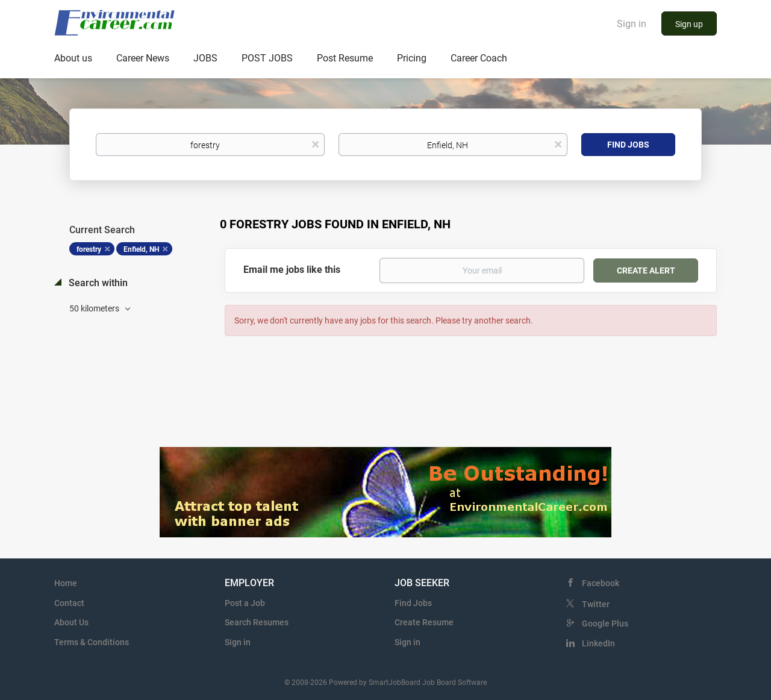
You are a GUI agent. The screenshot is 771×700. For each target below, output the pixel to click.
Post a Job (245, 603)
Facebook (601, 583)
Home (66, 583)
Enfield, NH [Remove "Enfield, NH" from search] (141, 249)
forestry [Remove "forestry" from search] (89, 249)
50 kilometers (95, 308)
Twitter (596, 604)
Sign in (632, 24)
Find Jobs (628, 145)
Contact (69, 603)
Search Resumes (257, 622)
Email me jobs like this (292, 270)
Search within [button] (97, 283)
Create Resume (424, 622)
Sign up (689, 24)
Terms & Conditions (92, 642)
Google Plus (605, 623)
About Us (71, 622)
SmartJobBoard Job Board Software (428, 683)
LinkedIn (598, 643)
